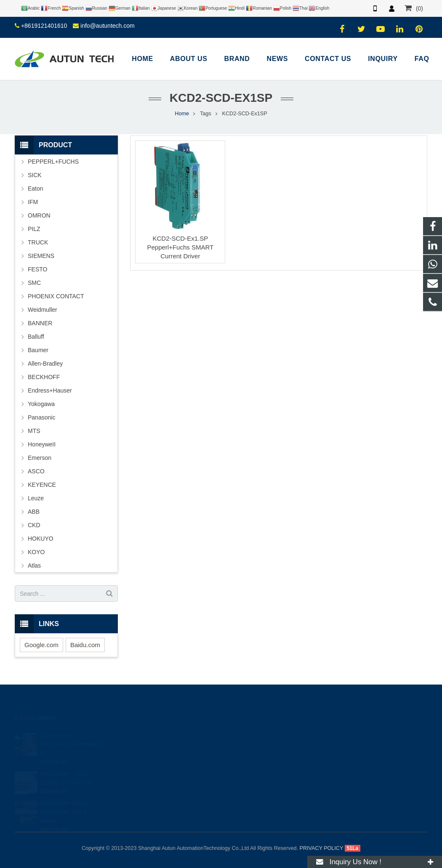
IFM (33, 202)
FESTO (37, 269)
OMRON (39, 215)
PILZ (34, 229)
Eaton (36, 188)
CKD (34, 525)
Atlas (34, 565)
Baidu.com (85, 645)
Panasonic (41, 417)
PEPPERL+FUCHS (53, 162)
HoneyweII (42, 444)
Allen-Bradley (45, 364)
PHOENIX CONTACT (56, 296)
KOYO (36, 552)
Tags (206, 114)
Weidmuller (43, 310)
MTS (34, 431)
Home (182, 114)
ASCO (36, 471)
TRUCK (38, 242)
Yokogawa (41, 404)
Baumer (38, 350)
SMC (34, 283)
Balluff (36, 337)
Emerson (40, 458)
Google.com (41, 645)
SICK (35, 175)
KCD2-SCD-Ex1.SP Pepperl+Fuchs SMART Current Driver (180, 247)
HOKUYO (41, 539)
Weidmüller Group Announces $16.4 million (64, 800)
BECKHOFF (44, 377)
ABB (34, 512)
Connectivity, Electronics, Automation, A (72, 733)
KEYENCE (42, 485)
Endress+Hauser (50, 390)
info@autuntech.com (108, 26)
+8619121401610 (44, 26)
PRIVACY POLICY (322, 848)
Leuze (36, 498)
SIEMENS (41, 256)
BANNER (40, 323)
